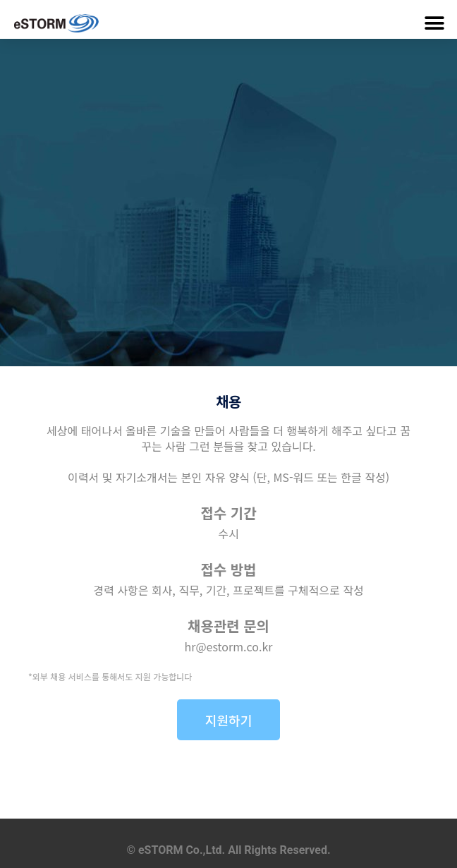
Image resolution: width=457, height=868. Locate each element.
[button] (434, 23)
